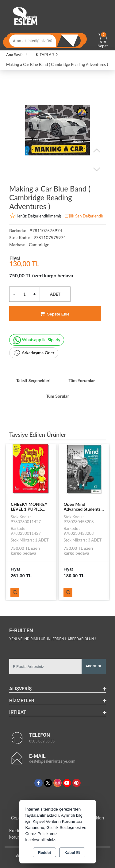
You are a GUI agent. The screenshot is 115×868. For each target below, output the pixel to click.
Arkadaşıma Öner (34, 353)
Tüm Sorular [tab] (57, 396)
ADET (55, 294)
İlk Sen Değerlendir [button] (84, 216)
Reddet (44, 853)
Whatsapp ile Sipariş (37, 340)
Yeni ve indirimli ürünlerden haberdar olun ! (52, 639)
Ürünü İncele (15, 593)
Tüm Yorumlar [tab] (82, 380)
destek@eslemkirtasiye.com (52, 761)
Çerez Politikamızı (42, 834)
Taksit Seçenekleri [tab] (33, 380)
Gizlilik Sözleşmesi (64, 828)
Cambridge (39, 244)
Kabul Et (72, 853)
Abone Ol (94, 666)
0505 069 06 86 (42, 741)
